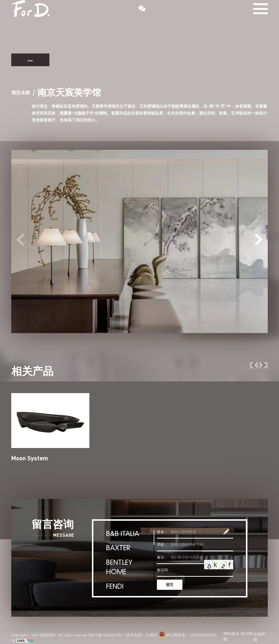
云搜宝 (152, 635)
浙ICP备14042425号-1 (106, 635)
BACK (30, 60)
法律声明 (259, 637)
